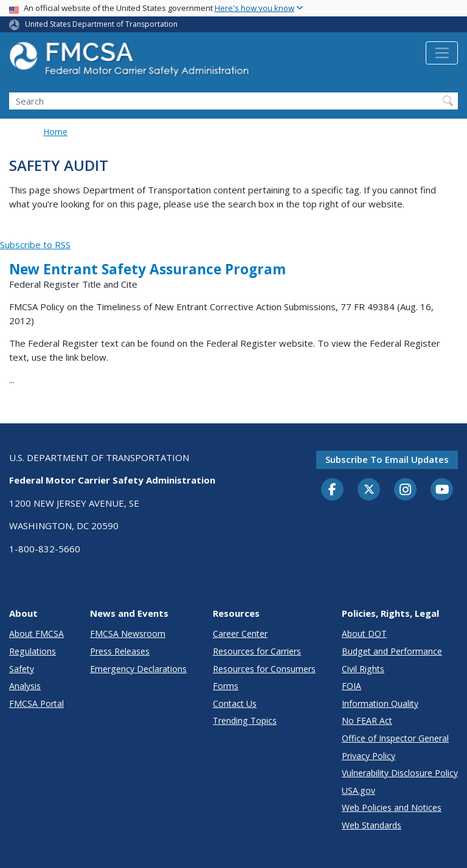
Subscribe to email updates (387, 459)
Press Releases (120, 651)
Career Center (240, 634)
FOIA (351, 686)
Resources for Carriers (257, 651)
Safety (22, 669)
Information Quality (380, 703)
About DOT (364, 634)
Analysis (25, 686)
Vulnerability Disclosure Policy (400, 773)
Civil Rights (363, 669)
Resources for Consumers (264, 669)
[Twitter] (369, 490)
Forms (226, 686)
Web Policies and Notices (392, 807)
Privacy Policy (368, 756)
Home (55, 132)
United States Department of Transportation (101, 24)
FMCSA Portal (36, 703)
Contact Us (235, 703)
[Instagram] (406, 491)
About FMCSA (36, 634)
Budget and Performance (392, 651)
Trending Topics (245, 720)
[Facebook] (333, 490)
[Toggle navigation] (442, 53)
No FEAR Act (367, 720)
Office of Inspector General (395, 738)
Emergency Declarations (138, 669)
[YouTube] (442, 490)
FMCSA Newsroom (128, 634)
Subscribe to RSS (35, 245)
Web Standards (372, 825)
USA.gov (358, 790)
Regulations (33, 651)
